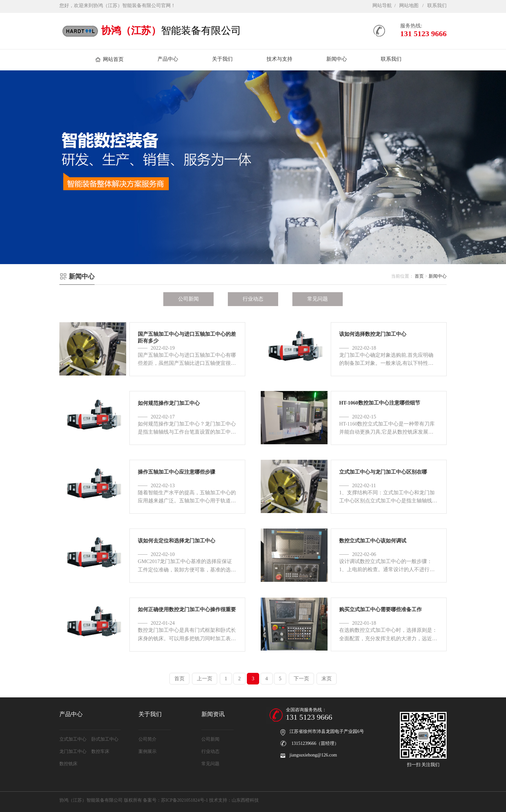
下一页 (301, 678)
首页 (419, 276)
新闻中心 (438, 276)
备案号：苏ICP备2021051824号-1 (175, 800)
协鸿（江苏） (131, 31)
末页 (327, 678)
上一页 (205, 678)
